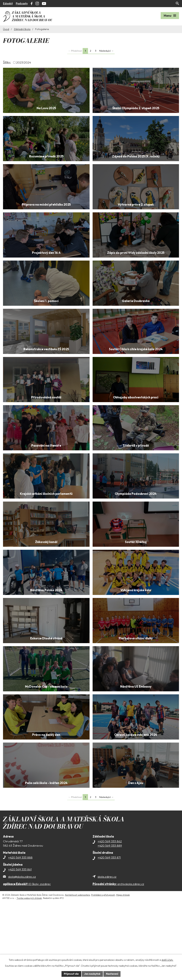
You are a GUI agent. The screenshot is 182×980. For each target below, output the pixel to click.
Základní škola (22, 29)
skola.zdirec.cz (107, 945)
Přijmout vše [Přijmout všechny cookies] (71, 974)
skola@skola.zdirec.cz (22, 945)
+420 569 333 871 (109, 926)
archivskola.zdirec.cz (118, 953)
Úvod (6, 29)
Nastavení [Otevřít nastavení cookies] (112, 974)
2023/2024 (24, 62)
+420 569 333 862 (110, 910)
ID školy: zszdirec (27, 953)
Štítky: (7, 62)
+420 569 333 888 (20, 926)
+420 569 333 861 (20, 938)
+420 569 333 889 (110, 914)
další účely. (167, 960)
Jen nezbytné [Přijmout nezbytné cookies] (92, 974)
